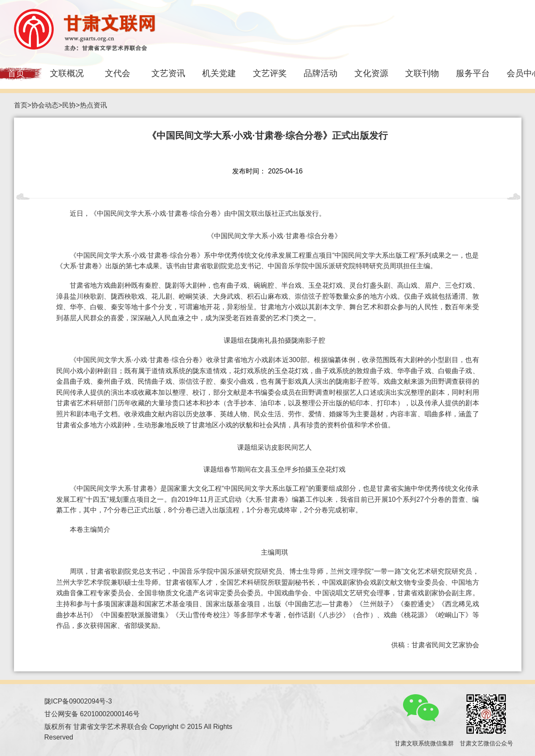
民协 (69, 105)
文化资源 (371, 73)
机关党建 (219, 73)
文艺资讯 (168, 73)
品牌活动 (321, 73)
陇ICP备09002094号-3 (78, 701)
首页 (21, 105)
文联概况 (67, 73)
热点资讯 (93, 105)
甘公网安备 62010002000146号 (92, 714)
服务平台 (473, 73)
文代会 (118, 73)
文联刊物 (422, 73)
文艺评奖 (270, 73)
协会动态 (45, 105)
